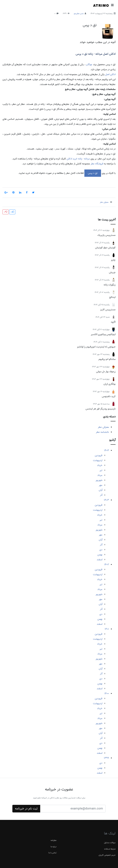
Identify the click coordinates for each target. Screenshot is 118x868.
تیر (101, 470)
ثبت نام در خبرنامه (26, 809)
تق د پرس (90, 25)
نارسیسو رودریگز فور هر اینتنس (101, 409)
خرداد (100, 465)
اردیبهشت (98, 460)
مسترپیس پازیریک (106, 235)
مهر (101, 485)
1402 (107, 565)
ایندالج (112, 297)
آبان (101, 490)
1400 (107, 694)
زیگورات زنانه (110, 285)
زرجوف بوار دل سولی (106, 372)
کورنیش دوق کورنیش (105, 248)
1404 (106, 450)
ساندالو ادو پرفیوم (107, 359)
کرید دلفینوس (109, 396)
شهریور (99, 480)
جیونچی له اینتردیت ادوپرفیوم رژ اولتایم (96, 347)
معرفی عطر (103, 427)
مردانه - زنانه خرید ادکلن (78, 159)
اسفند (100, 560)
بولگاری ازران (110, 384)
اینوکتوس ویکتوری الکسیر (103, 334)
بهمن (100, 555)
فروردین (99, 455)
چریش (112, 272)
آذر (101, 495)
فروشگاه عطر (97, 164)
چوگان (89, 64)
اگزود (113, 322)
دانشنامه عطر (102, 432)
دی (101, 550)
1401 (107, 629)
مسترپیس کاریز (108, 310)
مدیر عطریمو (79, 13)
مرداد (100, 475)
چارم (113, 260)
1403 (106, 500)
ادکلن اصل (110, 74)
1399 (106, 758)
